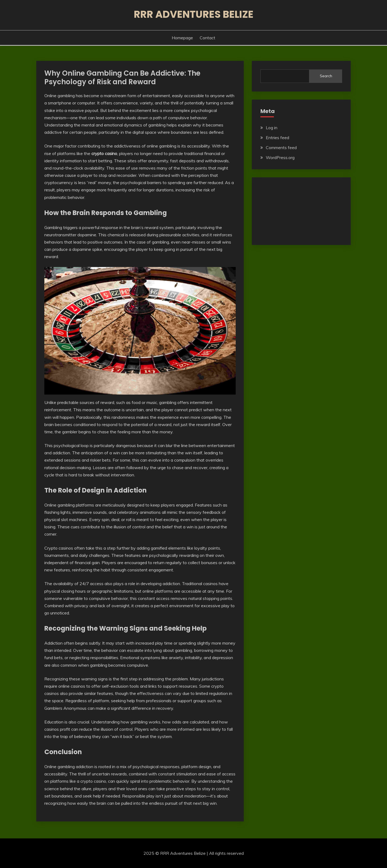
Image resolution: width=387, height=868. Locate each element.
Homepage (182, 38)
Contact (207, 38)
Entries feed (277, 138)
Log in (272, 128)
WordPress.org (280, 157)
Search (326, 76)
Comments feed (281, 147)
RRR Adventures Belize (194, 14)
